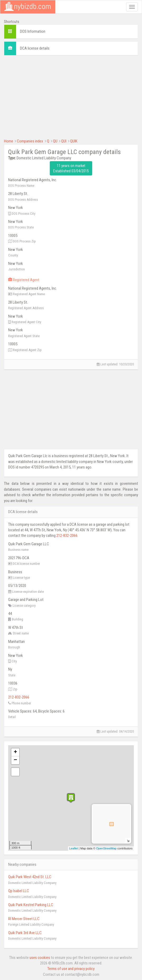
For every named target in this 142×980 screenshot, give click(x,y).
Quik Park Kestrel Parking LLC (31, 905)
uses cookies (40, 958)
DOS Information (33, 31)
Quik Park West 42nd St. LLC (30, 877)
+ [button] (15, 752)
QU (55, 141)
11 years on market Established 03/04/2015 (71, 168)
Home (9, 141)
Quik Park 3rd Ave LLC (25, 933)
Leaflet (74, 848)
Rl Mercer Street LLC (24, 919)
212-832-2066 (67, 536)
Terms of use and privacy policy (71, 969)
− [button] (15, 760)
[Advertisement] (71, 96)
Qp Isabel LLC (19, 891)
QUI (64, 141)
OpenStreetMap (106, 848)
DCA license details (35, 48)
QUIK (74, 141)
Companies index (30, 141)
